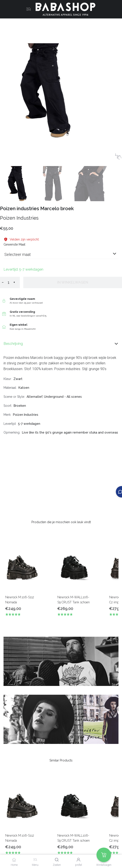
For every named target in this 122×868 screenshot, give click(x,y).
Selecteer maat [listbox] (18, 254)
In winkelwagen (73, 282)
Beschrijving (61, 344)
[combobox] (61, 256)
